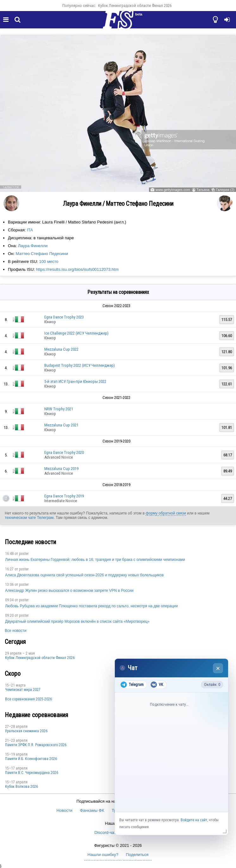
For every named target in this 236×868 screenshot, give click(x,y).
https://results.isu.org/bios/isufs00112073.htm (77, 269)
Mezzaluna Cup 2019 (61, 469)
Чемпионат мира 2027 (23, 690)
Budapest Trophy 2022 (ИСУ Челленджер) (80, 365)
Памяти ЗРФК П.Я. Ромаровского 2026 (36, 745)
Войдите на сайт (194, 820)
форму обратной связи (166, 513)
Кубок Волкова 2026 (22, 787)
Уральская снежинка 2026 (26, 731)
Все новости (16, 631)
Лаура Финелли (33, 246)
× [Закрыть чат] (218, 668)
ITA (30, 230)
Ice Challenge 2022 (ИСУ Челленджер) (76, 333)
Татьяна (203, 190)
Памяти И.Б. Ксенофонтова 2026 (31, 759)
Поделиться (137, 855)
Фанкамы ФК (92, 810)
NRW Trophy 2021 (59, 409)
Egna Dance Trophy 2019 (64, 496)
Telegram (132, 685)
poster (24, 554)
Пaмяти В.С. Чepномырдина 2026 (32, 773)
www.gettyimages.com (173, 190)
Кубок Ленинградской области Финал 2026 (135, 6)
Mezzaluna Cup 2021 (61, 425)
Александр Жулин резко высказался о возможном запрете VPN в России (69, 591)
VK (157, 685)
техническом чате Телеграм (29, 518)
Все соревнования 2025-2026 (28, 699)
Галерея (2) (225, 190)
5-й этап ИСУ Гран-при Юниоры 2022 (75, 381)
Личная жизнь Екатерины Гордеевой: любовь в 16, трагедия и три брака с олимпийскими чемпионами (95, 560)
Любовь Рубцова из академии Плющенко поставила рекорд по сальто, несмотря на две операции (91, 606)
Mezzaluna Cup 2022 (61, 349)
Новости (65, 810)
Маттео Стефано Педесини (42, 254)
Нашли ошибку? (103, 855)
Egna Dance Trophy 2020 (64, 452)
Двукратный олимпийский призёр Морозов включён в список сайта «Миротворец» (77, 621)
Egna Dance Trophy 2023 (64, 317)
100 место (49, 262)
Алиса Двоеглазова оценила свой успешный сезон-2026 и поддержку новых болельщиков (84, 575)
